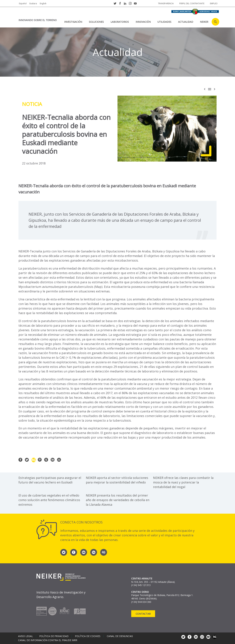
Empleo (214, 3)
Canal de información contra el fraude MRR (48, 640)
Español (23, 3)
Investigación (73, 22)
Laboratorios (120, 22)
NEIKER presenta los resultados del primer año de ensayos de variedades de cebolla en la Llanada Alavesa (118, 500)
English (43, 3)
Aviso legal (25, 636)
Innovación (143, 22)
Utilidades (164, 22)
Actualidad (186, 22)
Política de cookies (88, 636)
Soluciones (96, 22)
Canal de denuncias (120, 636)
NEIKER (204, 22)
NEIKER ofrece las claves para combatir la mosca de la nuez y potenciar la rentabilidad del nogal (183, 482)
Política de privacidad (54, 636)
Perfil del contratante (192, 3)
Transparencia (166, 3)
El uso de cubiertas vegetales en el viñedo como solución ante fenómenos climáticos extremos (49, 500)
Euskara (33, 3)
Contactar (143, 614)
